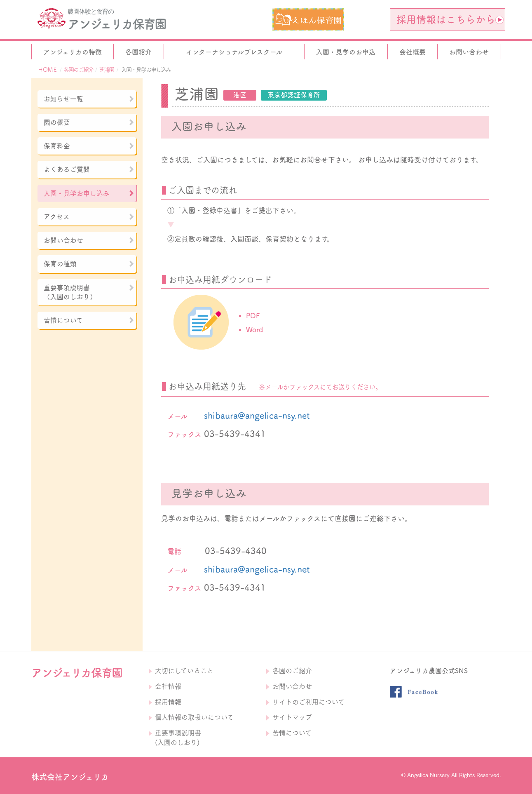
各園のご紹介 (78, 70)
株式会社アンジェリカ (70, 777)
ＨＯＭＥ (47, 70)
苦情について (89, 320)
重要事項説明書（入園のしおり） (89, 292)
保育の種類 (89, 264)
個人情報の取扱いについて (194, 717)
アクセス (89, 217)
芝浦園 (106, 70)
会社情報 (168, 686)
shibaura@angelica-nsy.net (257, 416)
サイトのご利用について (308, 702)
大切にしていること (184, 671)
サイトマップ (292, 717)
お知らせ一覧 (89, 99)
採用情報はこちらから (450, 19)
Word (254, 330)
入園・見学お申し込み (89, 193)
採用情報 (168, 702)
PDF (253, 316)
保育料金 (89, 146)
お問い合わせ (89, 240)
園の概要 (89, 122)
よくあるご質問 (89, 169)
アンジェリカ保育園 (117, 24)
